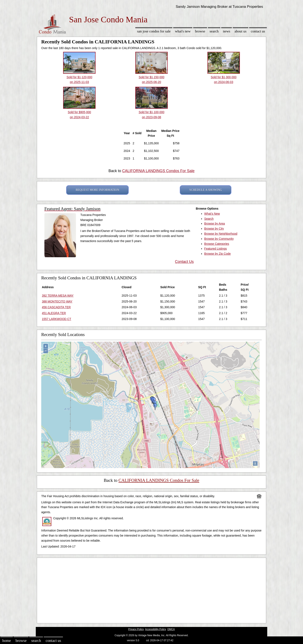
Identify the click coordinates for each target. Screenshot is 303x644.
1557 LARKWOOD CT (56, 319)
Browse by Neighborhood (221, 234)
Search (214, 31)
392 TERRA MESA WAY (58, 296)
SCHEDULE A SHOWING (206, 190)
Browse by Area (215, 224)
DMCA (171, 629)
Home (7, 641)
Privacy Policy (136, 629)
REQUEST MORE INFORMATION (98, 190)
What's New (183, 31)
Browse (200, 31)
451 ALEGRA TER (54, 313)
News (227, 31)
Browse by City (214, 229)
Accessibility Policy (155, 629)
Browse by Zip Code (218, 254)
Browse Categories (217, 244)
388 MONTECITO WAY (57, 301)
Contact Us (258, 31)
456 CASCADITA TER (56, 307)
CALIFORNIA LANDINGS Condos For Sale (158, 171)
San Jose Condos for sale (154, 31)
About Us (241, 31)
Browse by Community (219, 239)
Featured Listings (216, 249)
